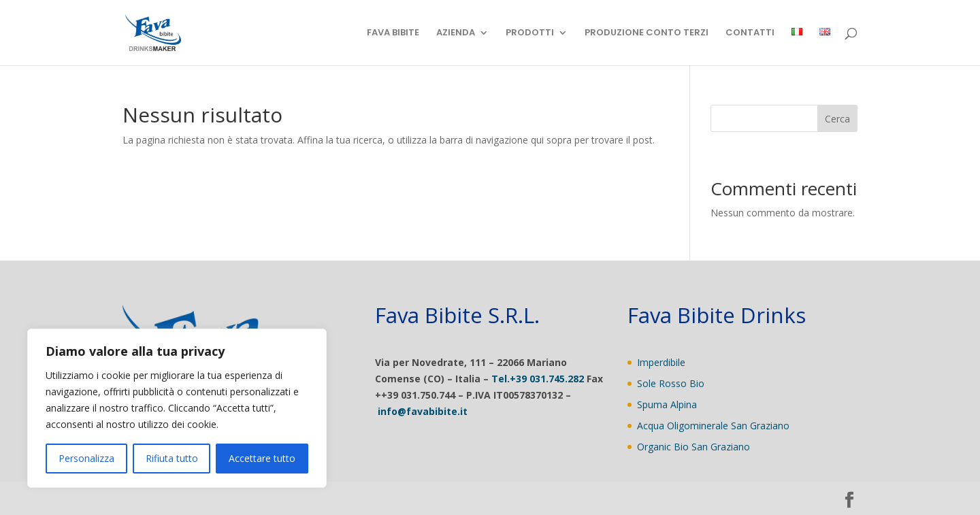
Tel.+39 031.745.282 (538, 379)
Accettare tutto (262, 458)
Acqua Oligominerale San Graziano (713, 426)
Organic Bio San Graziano (693, 447)
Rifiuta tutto (172, 458)
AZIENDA (456, 33)
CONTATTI (750, 33)
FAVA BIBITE (393, 33)
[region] (177, 408)
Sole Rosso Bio (671, 383)
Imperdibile (661, 362)
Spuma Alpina (667, 404)
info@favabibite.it (423, 411)
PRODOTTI (530, 33)
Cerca (837, 119)
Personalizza (86, 458)
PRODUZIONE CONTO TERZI (647, 33)
